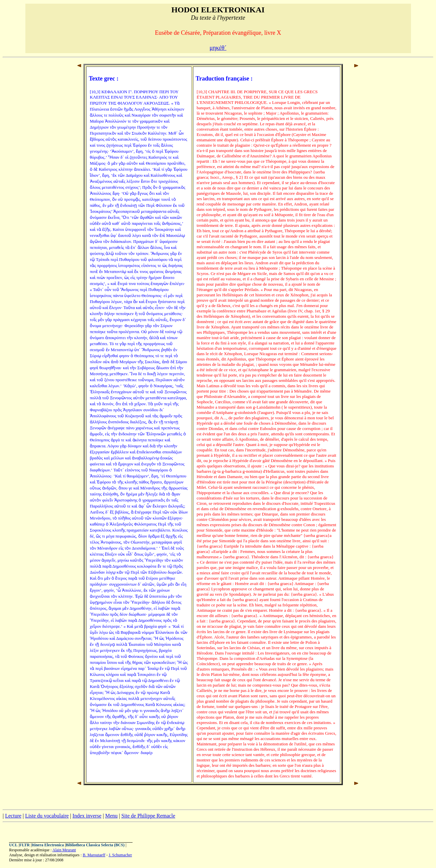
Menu (111, 816)
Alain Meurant (64, 850)
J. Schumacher (120, 855)
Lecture (13, 816)
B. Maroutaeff (94, 855)
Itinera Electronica (48, 845)
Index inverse (87, 816)
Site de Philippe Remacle (148, 816)
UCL (13, 845)
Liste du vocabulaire (47, 816)
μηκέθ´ (218, 48)
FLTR (25, 845)
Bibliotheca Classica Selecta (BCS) (95, 845)
